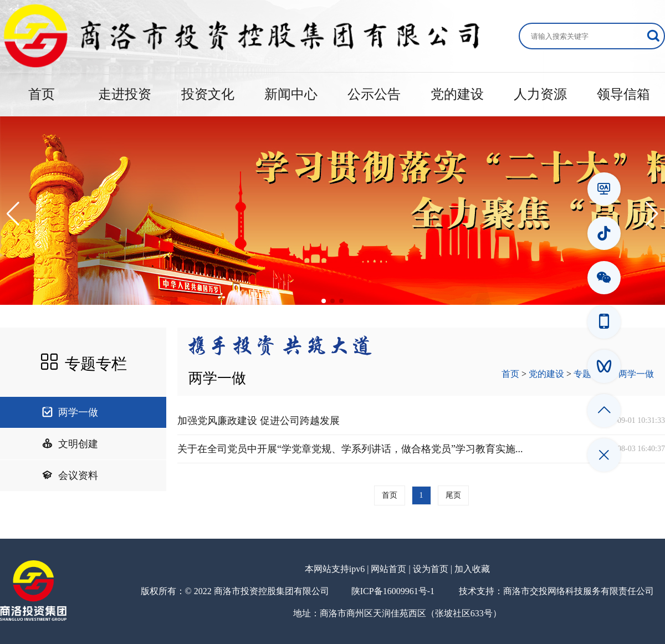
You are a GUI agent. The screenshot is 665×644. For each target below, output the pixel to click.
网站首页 (388, 569)
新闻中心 (291, 94)
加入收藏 (472, 569)
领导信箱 (623, 94)
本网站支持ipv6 (335, 569)
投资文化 (208, 94)
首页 (42, 94)
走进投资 (125, 94)
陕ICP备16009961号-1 (393, 591)
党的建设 (457, 94)
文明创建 (70, 444)
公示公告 (374, 94)
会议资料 (70, 476)
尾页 (453, 495)
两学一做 (70, 412)
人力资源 (540, 94)
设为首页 (431, 569)
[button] (13, 214)
